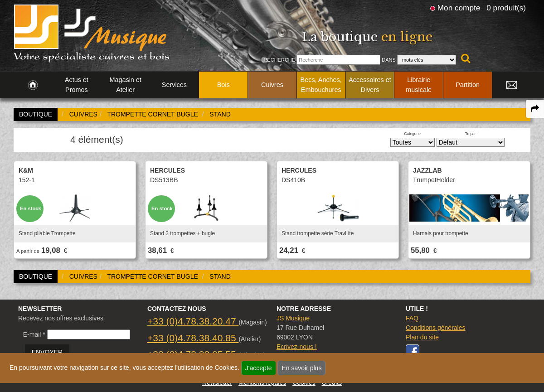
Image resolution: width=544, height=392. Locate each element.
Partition (468, 85)
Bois (223, 85)
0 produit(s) (506, 8)
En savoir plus (301, 368)
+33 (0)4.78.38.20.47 (193, 321)
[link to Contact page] (511, 85)
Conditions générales (436, 328)
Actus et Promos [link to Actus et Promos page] (77, 85)
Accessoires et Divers (370, 85)
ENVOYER (47, 352)
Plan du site (422, 337)
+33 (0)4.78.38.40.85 (193, 338)
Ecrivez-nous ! (297, 347)
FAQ (412, 318)
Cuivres (272, 85)
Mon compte (459, 8)
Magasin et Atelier (125, 85)
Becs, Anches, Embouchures (321, 85)
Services (174, 85)
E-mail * (34, 334)
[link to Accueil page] (33, 85)
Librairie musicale (419, 85)
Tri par (471, 134)
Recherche (279, 60)
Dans (389, 60)
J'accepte (259, 368)
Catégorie (413, 134)
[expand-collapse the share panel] (535, 109)
